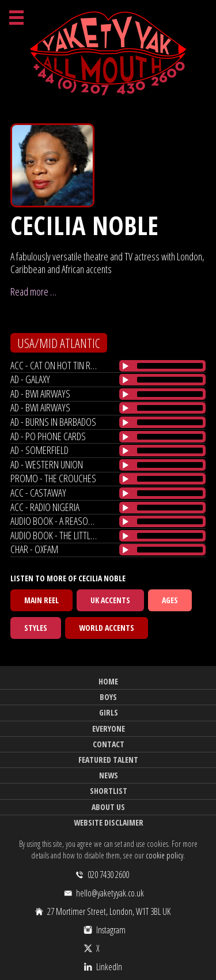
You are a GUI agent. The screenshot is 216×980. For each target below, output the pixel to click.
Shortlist (109, 791)
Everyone (109, 729)
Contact (109, 744)
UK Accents (110, 600)
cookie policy (164, 855)
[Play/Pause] (126, 366)
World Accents (107, 628)
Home (108, 681)
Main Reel (41, 600)
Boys (108, 697)
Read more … (33, 292)
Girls (109, 712)
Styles (36, 628)
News (109, 775)
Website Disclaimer (109, 822)
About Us (108, 807)
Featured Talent (108, 760)
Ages (170, 600)
